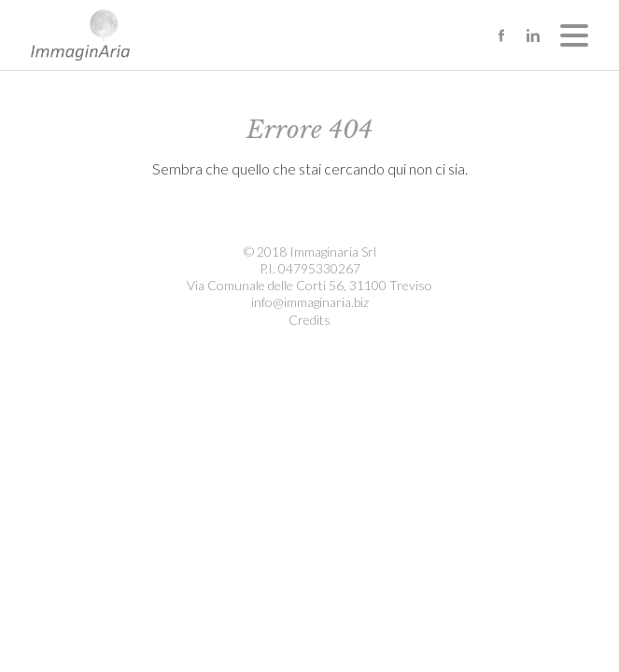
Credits (309, 320)
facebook (501, 35)
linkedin (533, 35)
